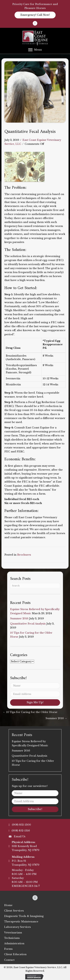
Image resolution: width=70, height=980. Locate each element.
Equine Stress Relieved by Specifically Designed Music (30, 743)
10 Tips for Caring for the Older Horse (33, 763)
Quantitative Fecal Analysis (28, 624)
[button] (35, 15)
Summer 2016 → (56, 718)
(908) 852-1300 (21, 825)
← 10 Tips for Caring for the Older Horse (30, 712)
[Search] (35, 586)
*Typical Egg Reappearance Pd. (53, 344)
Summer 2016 (19, 619)
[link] (8, 905)
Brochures (24, 555)
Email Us (20, 836)
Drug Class (13, 348)
